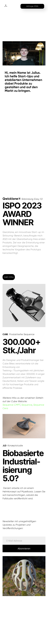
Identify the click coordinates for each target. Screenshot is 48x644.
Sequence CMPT (11, 405)
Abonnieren (24, 549)
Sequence (27, 405)
